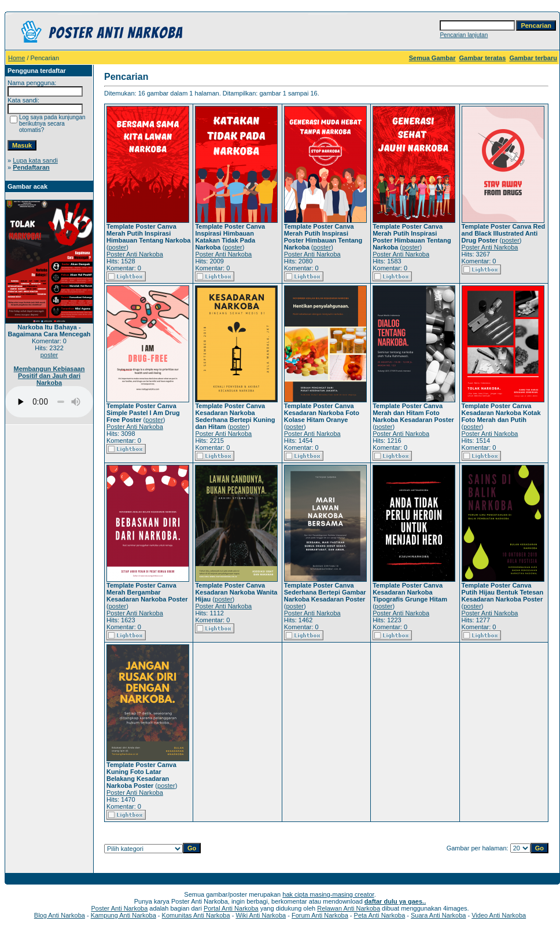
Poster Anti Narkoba (135, 254)
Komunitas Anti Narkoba (196, 915)
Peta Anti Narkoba (380, 915)
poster (49, 355)
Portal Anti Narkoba (231, 908)
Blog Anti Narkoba (60, 915)
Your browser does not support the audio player (49, 402)
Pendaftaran (31, 167)
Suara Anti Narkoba (438, 915)
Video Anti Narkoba (499, 915)
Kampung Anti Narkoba (124, 915)
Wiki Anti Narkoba (261, 915)
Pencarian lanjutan (464, 35)
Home (16, 58)
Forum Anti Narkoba (320, 915)
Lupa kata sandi (35, 160)
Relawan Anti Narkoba (349, 908)
